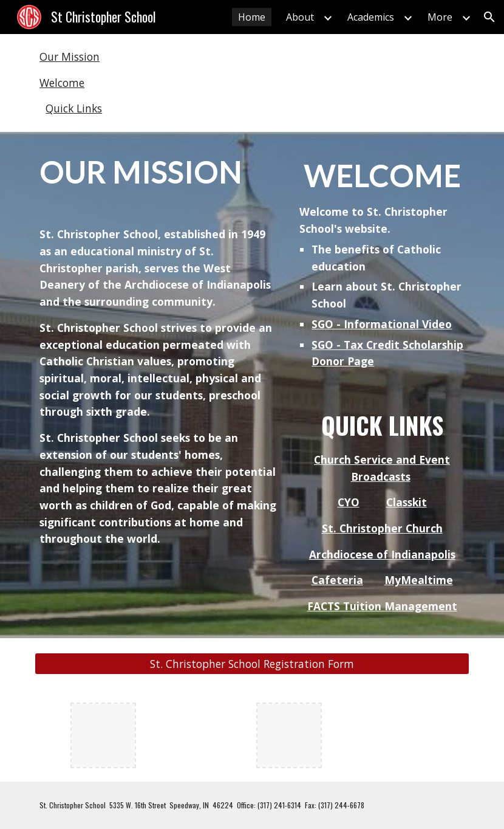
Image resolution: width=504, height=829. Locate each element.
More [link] (440, 17)
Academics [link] (371, 17)
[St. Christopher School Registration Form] (252, 664)
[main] (159, 349)
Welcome (62, 83)
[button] (489, 17)
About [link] (300, 17)
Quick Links (74, 108)
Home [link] (252, 17)
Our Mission (70, 57)
